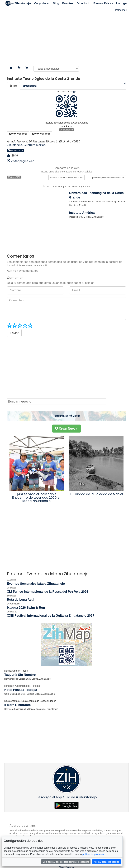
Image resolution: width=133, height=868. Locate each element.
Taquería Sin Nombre (20, 675)
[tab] (13, 86)
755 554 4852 (41, 134)
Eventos (68, 3)
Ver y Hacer (42, 3)
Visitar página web (23, 161)
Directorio (84, 3)
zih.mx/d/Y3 (66, 130)
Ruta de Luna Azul (21, 600)
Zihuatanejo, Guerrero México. (27, 145)
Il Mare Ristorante (18, 705)
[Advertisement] (66, 35)
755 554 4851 (18, 134)
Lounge (121, 3)
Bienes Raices (103, 3)
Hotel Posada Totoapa (21, 690)
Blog (56, 3)
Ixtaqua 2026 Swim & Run (26, 608)
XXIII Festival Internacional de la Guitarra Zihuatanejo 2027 (51, 616)
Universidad (16, 150)
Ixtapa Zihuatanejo (18, 3)
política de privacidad (94, 854)
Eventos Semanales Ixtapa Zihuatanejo (36, 584)
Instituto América (82, 213)
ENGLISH (121, 10)
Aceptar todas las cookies (106, 862)
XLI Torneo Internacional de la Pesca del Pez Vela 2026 (48, 592)
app (74, 92)
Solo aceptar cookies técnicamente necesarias (66, 862)
